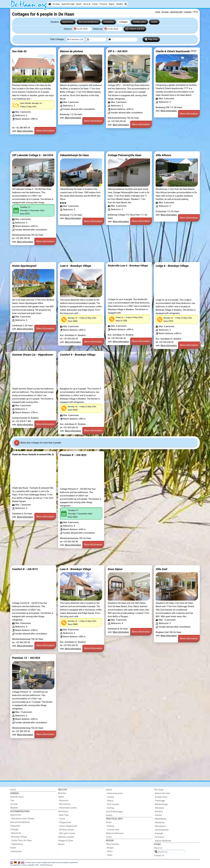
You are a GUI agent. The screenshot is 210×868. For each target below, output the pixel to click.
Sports (109, 790)
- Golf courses (113, 804)
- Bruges (110, 848)
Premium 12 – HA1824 (26, 658)
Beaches (62, 793)
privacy (24, 865)
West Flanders (113, 844)
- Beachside (16, 833)
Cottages (123, 22)
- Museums (63, 801)
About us (158, 848)
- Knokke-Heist (161, 797)
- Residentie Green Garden (22, 819)
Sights (61, 797)
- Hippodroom (17, 844)
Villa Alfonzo (163, 155)
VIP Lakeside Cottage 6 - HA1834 (33, 155)
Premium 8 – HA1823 (73, 455)
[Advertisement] (98, 143)
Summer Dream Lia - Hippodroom (33, 355)
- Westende (159, 823)
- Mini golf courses (67, 833)
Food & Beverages (114, 812)
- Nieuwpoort (160, 826)
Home (13, 790)
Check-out (98, 29)
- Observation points (68, 808)
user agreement (15, 865)
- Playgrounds (65, 822)
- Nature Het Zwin (162, 793)
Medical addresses (115, 833)
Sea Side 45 (19, 51)
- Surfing (110, 808)
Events (95, 4)
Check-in (68, 29)
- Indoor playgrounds (68, 826)
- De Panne (159, 837)
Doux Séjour (115, 569)
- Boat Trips (64, 815)
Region (111, 4)
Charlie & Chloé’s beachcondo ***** (176, 51)
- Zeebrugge (160, 801)
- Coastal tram (113, 830)
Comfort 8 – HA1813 (25, 569)
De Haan (56, 4)
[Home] (50, 4)
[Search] (126, 4)
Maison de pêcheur (72, 51)
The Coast (159, 790)
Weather (120, 4)
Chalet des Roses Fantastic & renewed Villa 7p (33, 454)
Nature (61, 844)
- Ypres (109, 855)
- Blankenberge (161, 804)
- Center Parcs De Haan (21, 840)
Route (109, 822)
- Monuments (64, 804)
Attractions (63, 811)
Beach (79, 4)
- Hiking (110, 801)
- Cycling (110, 797)
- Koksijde (159, 833)
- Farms (62, 819)
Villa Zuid (161, 569)
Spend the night (68, 4)
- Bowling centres (66, 830)
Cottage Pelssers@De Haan (125, 155)
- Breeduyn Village (19, 837)
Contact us (159, 856)
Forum (109, 837)
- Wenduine (159, 808)
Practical (103, 4)
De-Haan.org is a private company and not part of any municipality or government (52, 862)
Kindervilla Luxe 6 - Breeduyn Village (128, 266)
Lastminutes (16, 851)
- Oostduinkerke (161, 830)
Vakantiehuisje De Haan (74, 155)
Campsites (109, 22)
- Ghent (109, 851)
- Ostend (158, 815)
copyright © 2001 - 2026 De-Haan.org (40, 865)
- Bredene (158, 812)
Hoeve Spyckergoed (24, 266)
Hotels (154, 22)
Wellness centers (66, 837)
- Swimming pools (114, 793)
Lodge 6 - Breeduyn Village (172, 266)
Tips (12, 801)
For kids (14, 804)
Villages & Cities (66, 841)
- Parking (110, 826)
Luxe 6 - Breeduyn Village (75, 266)
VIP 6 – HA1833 (118, 51)
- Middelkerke (160, 819)
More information (25, 131)
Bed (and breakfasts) (89, 22)
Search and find (135, 29)
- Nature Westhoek (163, 841)
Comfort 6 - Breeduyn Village (78, 355)
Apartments (68, 22)
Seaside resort (17, 797)
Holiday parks (139, 22)
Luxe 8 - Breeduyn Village (75, 569)
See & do (87, 4)
